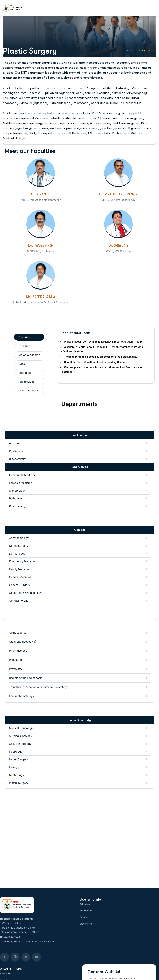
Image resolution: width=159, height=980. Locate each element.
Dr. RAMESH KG (41, 246)
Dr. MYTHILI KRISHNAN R (118, 194)
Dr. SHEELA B (118, 246)
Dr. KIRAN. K (41, 194)
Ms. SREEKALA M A (41, 297)
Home (130, 50)
